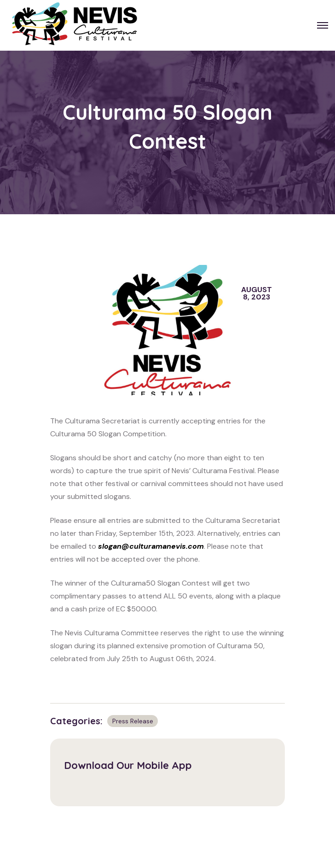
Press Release (133, 721)
